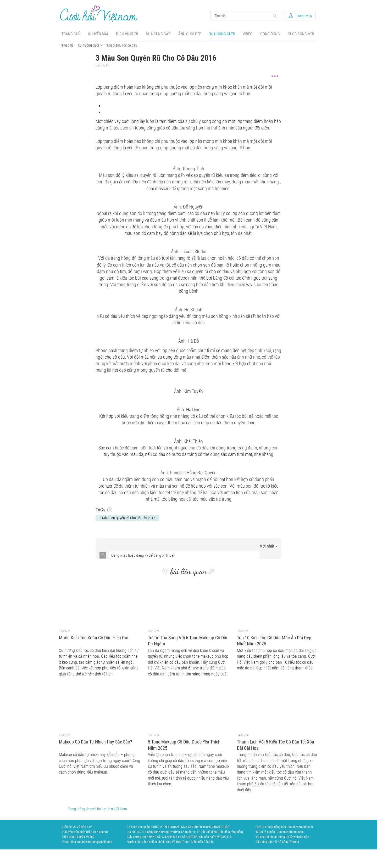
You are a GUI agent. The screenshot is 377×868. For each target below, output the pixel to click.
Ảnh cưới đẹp (190, 34)
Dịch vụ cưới (127, 34)
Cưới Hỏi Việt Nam (99, 13)
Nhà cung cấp (158, 34)
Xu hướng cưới (222, 34)
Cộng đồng (270, 34)
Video (248, 34)
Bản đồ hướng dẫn (230, 832)
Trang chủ (71, 34)
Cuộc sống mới (301, 34)
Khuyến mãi (98, 34)
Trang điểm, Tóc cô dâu (121, 45)
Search (243, 16)
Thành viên (304, 16)
